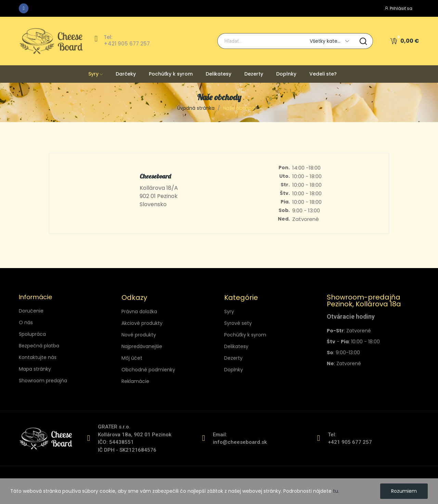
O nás (26, 322)
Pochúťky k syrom (245, 335)
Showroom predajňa (43, 381)
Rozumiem (404, 491)
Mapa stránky (35, 369)
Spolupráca (32, 334)
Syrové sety (238, 323)
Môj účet (132, 358)
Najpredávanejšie (142, 346)
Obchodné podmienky (148, 370)
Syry (229, 311)
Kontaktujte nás (38, 357)
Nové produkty (139, 335)
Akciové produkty (142, 323)
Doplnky (234, 370)
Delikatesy (236, 346)
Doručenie (31, 311)
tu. (336, 491)
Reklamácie (135, 381)
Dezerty (233, 358)
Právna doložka (139, 311)
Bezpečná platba (39, 346)
